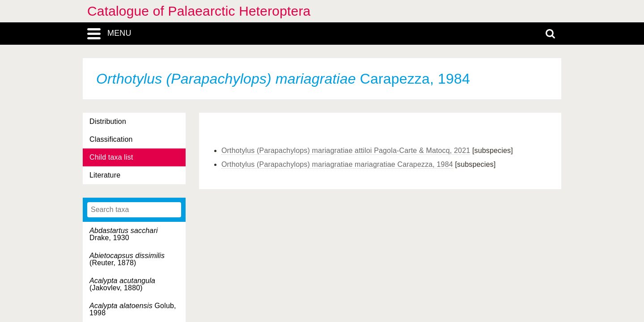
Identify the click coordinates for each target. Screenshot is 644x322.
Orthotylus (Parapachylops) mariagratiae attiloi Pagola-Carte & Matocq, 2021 (346, 150)
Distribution (108, 121)
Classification (111, 139)
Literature (105, 175)
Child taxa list (111, 157)
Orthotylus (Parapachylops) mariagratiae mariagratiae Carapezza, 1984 (337, 164)
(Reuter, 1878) (127, 259)
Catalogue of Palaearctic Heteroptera (199, 11)
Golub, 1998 (133, 309)
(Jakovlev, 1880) (122, 284)
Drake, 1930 (124, 234)
